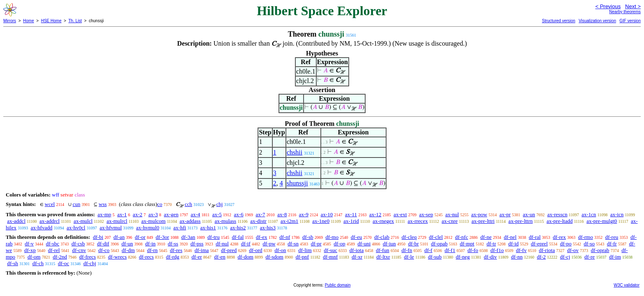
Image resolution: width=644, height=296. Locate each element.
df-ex (261, 237)
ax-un (529, 214)
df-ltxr (383, 257)
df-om (34, 257)
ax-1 (122, 214)
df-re (590, 257)
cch (189, 204)
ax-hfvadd (42, 228)
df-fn (407, 250)
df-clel (436, 237)
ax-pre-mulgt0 (602, 221)
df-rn (152, 250)
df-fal (238, 237)
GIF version (630, 21)
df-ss (173, 244)
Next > (633, 6)
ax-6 (239, 214)
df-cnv (79, 250)
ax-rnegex (383, 221)
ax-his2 (238, 228)
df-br (414, 244)
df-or (140, 237)
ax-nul (452, 214)
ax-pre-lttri (483, 221)
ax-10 (327, 214)
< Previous (608, 6)
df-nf (285, 237)
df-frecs (87, 257)
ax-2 (137, 214)
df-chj (90, 263)
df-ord (256, 250)
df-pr (316, 244)
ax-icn (617, 214)
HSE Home (51, 21)
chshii (294, 152)
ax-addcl (16, 221)
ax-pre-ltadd (560, 221)
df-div (490, 257)
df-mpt (467, 244)
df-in (151, 244)
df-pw (269, 244)
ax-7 (260, 214)
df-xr (357, 257)
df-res (176, 250)
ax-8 (282, 214)
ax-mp (105, 214)
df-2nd (60, 257)
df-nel (510, 237)
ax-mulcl (83, 221)
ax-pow (479, 214)
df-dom (246, 257)
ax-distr (258, 221)
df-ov (573, 250)
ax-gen (171, 214)
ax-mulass (225, 221)
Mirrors (10, 21)
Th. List (75, 21)
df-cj (565, 257)
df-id (513, 244)
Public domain (338, 285)
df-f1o (497, 250)
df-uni (364, 244)
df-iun (389, 244)
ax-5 (217, 214)
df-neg (463, 257)
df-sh (13, 263)
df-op (340, 244)
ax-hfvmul (110, 228)
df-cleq (409, 237)
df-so (589, 244)
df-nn (517, 257)
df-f (428, 250)
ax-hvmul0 (147, 228)
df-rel (54, 250)
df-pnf (302, 257)
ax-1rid (351, 221)
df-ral (535, 237)
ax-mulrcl (117, 221)
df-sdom (275, 257)
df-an (119, 237)
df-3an (188, 237)
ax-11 (351, 214)
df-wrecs (117, 257)
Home (29, 21)
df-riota (547, 250)
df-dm (128, 250)
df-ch (38, 263)
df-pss (197, 244)
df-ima (202, 250)
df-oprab (600, 250)
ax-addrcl (49, 221)
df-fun (383, 250)
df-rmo (586, 237)
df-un (127, 244)
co (160, 204)
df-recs (146, 257)
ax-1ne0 (321, 221)
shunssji (297, 183)
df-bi (98, 237)
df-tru (214, 237)
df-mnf (330, 257)
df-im (615, 257)
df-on (280, 250)
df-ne (486, 237)
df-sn (293, 244)
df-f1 (450, 250)
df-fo (473, 250)
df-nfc (462, 237)
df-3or (162, 237)
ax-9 (304, 214)
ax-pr (505, 214)
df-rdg (173, 257)
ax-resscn (557, 214)
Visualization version (597, 21)
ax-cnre (450, 221)
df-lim (305, 250)
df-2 (541, 257)
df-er (197, 257)
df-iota (357, 250)
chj (220, 204)
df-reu (612, 237)
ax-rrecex (418, 221)
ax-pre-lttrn (521, 221)
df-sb (308, 237)
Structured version (558, 21)
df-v (29, 244)
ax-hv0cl (76, 228)
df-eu (356, 237)
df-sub (435, 257)
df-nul (222, 244)
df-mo (332, 237)
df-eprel (539, 244)
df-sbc (53, 244)
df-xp (30, 250)
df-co (104, 250)
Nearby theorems (625, 12)
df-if (246, 244)
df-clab (382, 237)
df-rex (559, 237)
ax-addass (190, 221)
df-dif (103, 244)
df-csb (78, 244)
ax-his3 (268, 228)
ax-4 (195, 214)
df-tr (491, 244)
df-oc (63, 263)
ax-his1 (208, 228)
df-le (409, 257)
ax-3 (153, 214)
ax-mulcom (153, 221)
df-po (566, 244)
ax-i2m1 (289, 221)
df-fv (521, 250)
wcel (50, 204)
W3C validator (627, 285)
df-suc (331, 250)
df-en (220, 257)
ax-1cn (589, 214)
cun (77, 204)
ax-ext (400, 214)
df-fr (612, 244)
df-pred (229, 250)
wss (103, 204)
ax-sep (426, 214)
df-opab (439, 244)
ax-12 (375, 214)
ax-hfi (180, 228)
